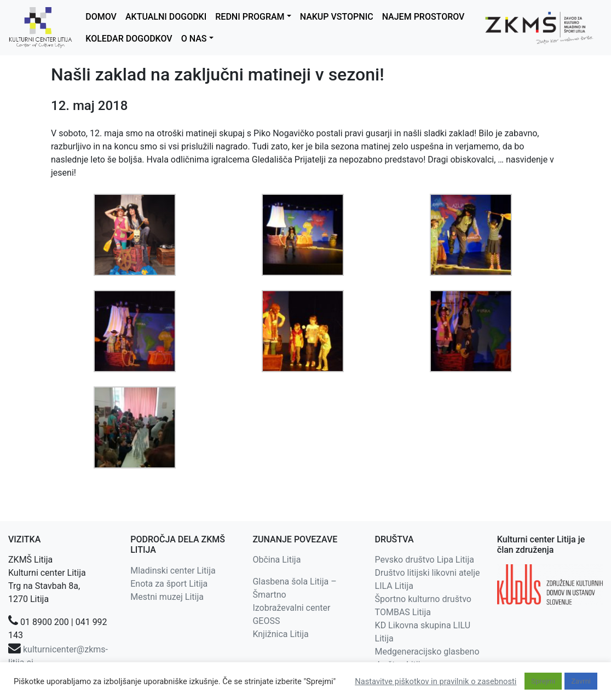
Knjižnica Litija (280, 634)
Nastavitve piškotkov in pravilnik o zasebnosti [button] (436, 681)
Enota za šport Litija (169, 584)
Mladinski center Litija (173, 571)
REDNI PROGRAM (250, 17)
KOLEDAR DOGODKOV (129, 39)
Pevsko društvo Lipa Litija (425, 560)
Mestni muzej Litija (167, 597)
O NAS (194, 39)
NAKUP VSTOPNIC (337, 17)
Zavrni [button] (581, 681)
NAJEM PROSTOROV (423, 17)
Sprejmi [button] (543, 681)
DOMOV (101, 17)
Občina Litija (276, 560)
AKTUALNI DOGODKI (166, 17)
